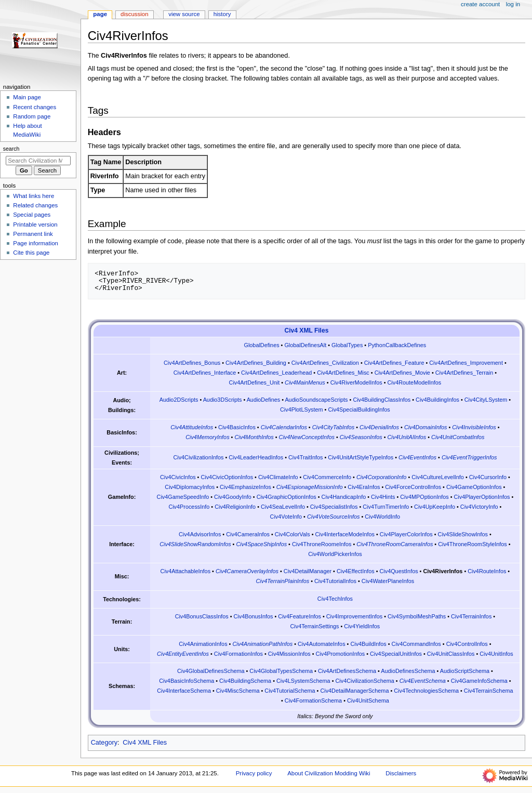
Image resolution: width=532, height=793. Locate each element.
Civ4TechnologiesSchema (426, 691)
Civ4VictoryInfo (479, 507)
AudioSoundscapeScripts (316, 400)
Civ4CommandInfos (416, 644)
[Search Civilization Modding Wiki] (38, 161)
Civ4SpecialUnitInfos (396, 654)
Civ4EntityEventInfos (183, 654)
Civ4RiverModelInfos (356, 382)
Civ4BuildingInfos (437, 400)
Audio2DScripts (179, 400)
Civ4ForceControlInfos (413, 487)
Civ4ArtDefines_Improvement (466, 363)
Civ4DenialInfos (379, 427)
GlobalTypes (347, 345)
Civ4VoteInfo (286, 517)
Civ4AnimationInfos (203, 644)
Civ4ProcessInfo (189, 507)
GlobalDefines (261, 345)
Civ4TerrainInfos (471, 616)
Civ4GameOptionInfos (474, 487)
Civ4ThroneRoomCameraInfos (395, 544)
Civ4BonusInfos (254, 616)
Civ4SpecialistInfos (334, 507)
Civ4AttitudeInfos (192, 427)
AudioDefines (264, 400)
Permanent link (33, 234)
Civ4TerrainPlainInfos (283, 581)
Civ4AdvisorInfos (200, 534)
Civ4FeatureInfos (300, 616)
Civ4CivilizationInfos (198, 457)
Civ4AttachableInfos (185, 571)
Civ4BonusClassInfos (202, 616)
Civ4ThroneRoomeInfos (322, 544)
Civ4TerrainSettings (314, 626)
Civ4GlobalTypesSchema (281, 671)
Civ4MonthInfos (254, 437)
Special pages (32, 215)
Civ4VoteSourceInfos (333, 517)
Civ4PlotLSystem (302, 409)
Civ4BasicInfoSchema (187, 681)
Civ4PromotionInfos (341, 654)
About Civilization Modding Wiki (329, 773)
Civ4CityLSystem (486, 400)
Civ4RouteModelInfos (415, 382)
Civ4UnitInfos (496, 654)
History (222, 14)
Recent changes (35, 107)
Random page (32, 116)
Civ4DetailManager (308, 571)
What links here (34, 196)
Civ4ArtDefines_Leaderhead (276, 373)
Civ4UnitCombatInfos (458, 437)
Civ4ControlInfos (467, 644)
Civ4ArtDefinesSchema (347, 671)
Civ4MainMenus (305, 382)
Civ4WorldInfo (382, 517)
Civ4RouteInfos (487, 571)
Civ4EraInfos (364, 487)
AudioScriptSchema (465, 671)
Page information (36, 243)
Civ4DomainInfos (426, 427)
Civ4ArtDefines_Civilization (325, 363)
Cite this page (31, 253)
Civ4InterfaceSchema (184, 691)
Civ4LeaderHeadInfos (256, 457)
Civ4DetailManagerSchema (354, 691)
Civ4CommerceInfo (327, 477)
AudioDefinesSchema (408, 671)
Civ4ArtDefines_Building (256, 363)
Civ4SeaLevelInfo (283, 507)
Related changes (35, 205)
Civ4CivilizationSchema (364, 681)
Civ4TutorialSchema (290, 691)
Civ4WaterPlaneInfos (388, 581)
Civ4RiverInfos (443, 571)
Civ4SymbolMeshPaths (417, 616)
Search (11, 149)
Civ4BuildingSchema (245, 681)
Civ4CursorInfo (488, 477)
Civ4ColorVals (292, 534)
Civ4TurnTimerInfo (386, 507)
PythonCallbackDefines (397, 345)
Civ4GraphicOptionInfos (287, 497)
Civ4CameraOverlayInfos (247, 571)
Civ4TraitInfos (306, 457)
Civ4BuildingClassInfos (382, 400)
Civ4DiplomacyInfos (190, 487)
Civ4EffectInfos (356, 571)
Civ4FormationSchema (313, 701)
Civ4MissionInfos (289, 654)
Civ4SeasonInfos (361, 437)
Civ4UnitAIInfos (407, 437)
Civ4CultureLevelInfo (438, 477)
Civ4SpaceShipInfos (261, 544)
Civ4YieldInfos (362, 626)
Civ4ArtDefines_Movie (402, 373)
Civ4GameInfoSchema (479, 681)
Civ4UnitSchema (368, 701)
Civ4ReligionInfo (235, 507)
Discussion (134, 14)
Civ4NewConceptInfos (307, 437)
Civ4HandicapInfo (344, 497)
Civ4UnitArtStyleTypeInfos (361, 457)
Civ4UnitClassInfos (451, 654)
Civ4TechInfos (335, 599)
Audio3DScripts (223, 400)
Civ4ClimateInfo (278, 477)
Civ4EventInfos (417, 457)
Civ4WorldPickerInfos (335, 554)
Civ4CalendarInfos (284, 427)
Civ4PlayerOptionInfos (482, 497)
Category (104, 743)
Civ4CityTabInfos (334, 427)
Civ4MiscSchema (238, 691)
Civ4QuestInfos (398, 571)
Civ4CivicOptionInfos (227, 477)
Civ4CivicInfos (178, 477)
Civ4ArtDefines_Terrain (464, 373)
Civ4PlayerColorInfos (406, 534)
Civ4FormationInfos (238, 654)
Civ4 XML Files (307, 331)
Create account (480, 4)
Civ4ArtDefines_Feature (394, 363)
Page (100, 14)
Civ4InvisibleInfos (474, 427)
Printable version (35, 224)
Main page (27, 97)
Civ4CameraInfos (248, 534)
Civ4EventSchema (423, 681)
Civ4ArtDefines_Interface (205, 373)
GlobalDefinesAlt (305, 345)
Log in (513, 4)
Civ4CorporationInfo (381, 477)
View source (184, 14)
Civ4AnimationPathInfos (262, 644)
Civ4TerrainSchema (489, 691)
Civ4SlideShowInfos (463, 534)
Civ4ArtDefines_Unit (255, 382)
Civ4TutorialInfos (335, 581)
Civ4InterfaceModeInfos (345, 534)
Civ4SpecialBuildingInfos (359, 409)
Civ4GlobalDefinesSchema (211, 671)
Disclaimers (401, 773)
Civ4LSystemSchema (303, 681)
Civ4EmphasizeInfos (245, 487)
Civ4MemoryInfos (207, 437)
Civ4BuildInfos (368, 644)
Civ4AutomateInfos (322, 644)
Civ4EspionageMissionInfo (310, 487)
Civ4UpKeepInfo (435, 507)
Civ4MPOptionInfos (424, 497)
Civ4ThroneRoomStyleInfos (473, 544)
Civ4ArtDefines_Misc (343, 373)
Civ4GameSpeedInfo (183, 497)
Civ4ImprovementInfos (354, 616)
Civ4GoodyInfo (233, 497)
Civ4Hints (383, 497)
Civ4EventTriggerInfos (469, 457)
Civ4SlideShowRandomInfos (195, 544)
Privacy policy (254, 773)
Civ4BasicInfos (237, 427)
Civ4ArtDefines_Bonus (192, 363)
